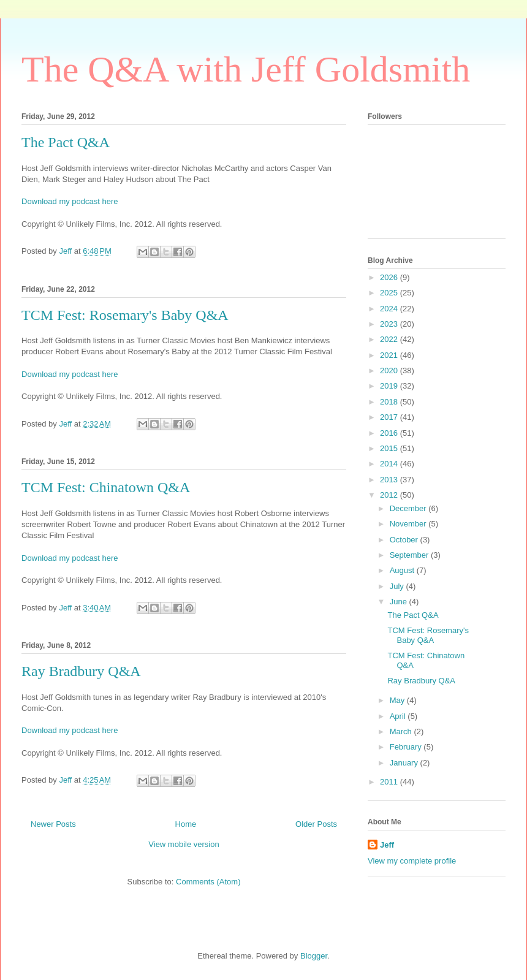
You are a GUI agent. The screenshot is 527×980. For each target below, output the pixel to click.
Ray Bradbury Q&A (81, 671)
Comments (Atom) (208, 882)
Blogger (314, 956)
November (409, 524)
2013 (390, 480)
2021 (390, 355)
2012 (390, 495)
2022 (390, 339)
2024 (390, 309)
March (402, 731)
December (409, 508)
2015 (390, 448)
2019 (390, 386)
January (405, 763)
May (398, 700)
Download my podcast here (70, 201)
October (405, 540)
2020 (390, 370)
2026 (390, 277)
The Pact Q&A (66, 142)
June (400, 602)
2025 (390, 293)
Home (186, 824)
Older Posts (316, 824)
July (398, 586)
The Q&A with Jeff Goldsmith (246, 69)
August (403, 570)
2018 (390, 402)
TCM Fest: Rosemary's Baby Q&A (125, 315)
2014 (390, 464)
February (407, 747)
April (399, 716)
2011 (390, 782)
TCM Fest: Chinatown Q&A (106, 487)
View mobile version (184, 844)
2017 (390, 417)
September (410, 555)
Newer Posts (53, 824)
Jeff (387, 845)
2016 (390, 433)
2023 (390, 324)
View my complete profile (412, 861)
